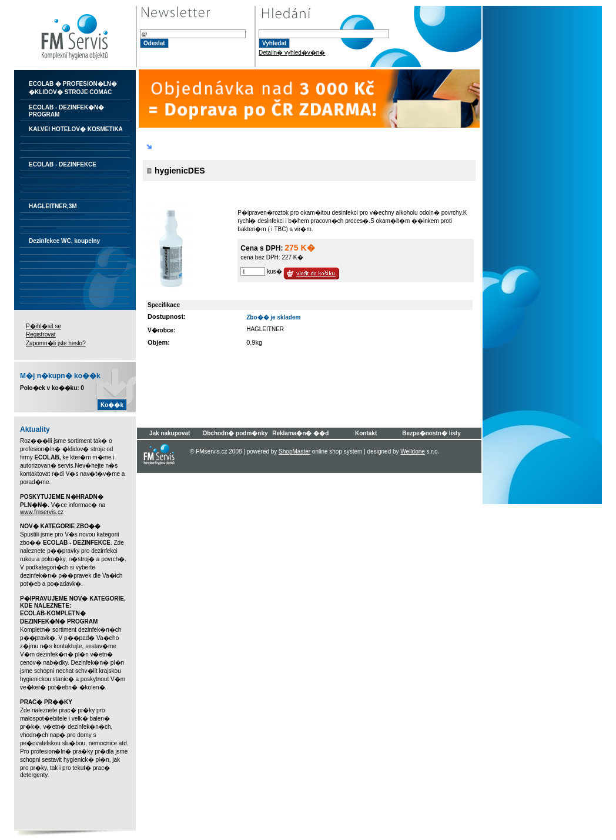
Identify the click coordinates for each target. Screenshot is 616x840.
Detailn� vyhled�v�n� (292, 53)
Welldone (413, 451)
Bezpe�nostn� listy (431, 433)
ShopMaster (294, 451)
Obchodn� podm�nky (235, 433)
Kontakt (366, 433)
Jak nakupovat (170, 433)
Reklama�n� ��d (300, 433)
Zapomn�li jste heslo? (56, 343)
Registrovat (41, 334)
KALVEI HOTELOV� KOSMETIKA (76, 129)
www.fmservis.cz (42, 512)
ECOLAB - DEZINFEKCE (63, 164)
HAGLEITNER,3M (53, 206)
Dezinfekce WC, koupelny (64, 241)
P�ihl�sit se (43, 326)
